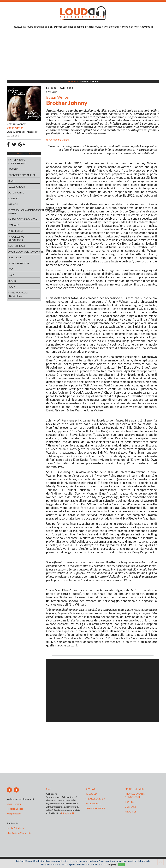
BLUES (12, 181)
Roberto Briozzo (15, 809)
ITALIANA (14, 225)
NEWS (105, 27)
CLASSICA (14, 198)
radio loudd (93, 803)
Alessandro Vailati (59, 139)
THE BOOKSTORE (76, 27)
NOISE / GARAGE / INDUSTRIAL (18, 294)
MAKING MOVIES (93, 27)
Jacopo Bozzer (14, 814)
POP (11, 269)
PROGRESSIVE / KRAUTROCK (17, 238)
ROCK (12, 287)
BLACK (12, 281)
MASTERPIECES (17, 246)
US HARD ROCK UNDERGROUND (17, 162)
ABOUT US (145, 27)
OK (121, 865)
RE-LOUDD (28, 27)
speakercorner (95, 799)
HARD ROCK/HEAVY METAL (23, 219)
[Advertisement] (83, 55)
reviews (90, 789)
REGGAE (13, 169)
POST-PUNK (15, 257)
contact (131, 807)
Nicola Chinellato (15, 828)
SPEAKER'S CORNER (43, 27)
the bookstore (95, 808)
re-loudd (91, 794)
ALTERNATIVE (16, 193)
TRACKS (124, 27)
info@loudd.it (68, 813)
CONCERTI (114, 27)
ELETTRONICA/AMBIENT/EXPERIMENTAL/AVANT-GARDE (24, 212)
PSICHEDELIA (16, 231)
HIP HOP (13, 204)
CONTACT (134, 27)
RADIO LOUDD (60, 27)
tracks (129, 802)
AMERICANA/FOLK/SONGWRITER (24, 252)
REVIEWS (18, 27)
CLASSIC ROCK (17, 187)
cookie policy (111, 865)
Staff (49, 789)
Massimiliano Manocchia (19, 833)
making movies (134, 789)
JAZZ (11, 275)
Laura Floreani (14, 804)
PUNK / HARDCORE (19, 263)
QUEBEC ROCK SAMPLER (22, 175)
